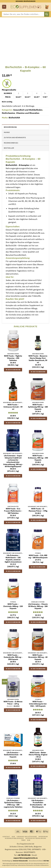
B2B (29, 840)
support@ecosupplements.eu (26, 858)
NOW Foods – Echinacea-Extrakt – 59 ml (13, 407)
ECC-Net (46, 861)
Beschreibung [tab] (10, 127)
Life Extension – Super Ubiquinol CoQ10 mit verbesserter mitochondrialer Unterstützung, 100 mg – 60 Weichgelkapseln (13, 461)
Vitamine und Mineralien (28, 113)
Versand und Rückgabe (27, 836)
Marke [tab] (7, 132)
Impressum (43, 836)
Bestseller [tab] (9, 148)
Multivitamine (8, 113)
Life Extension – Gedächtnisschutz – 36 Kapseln (13, 755)
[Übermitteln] (47, 14)
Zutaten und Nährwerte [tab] (15, 138)
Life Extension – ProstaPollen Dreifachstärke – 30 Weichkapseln (38, 804)
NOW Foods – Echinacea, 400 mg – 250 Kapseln (38, 458)
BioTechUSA (14, 118)
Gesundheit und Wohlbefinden (28, 110)
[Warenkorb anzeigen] (47, 7)
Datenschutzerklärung (36, 838)
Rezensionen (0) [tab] (11, 143)
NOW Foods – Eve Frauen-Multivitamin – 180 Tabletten (13, 511)
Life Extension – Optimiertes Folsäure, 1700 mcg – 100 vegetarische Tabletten (13, 804)
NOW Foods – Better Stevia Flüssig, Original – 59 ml (38, 755)
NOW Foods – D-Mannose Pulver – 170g (38, 510)
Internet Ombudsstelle (20, 861)
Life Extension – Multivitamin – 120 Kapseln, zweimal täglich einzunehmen (13, 559)
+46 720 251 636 (24, 855)
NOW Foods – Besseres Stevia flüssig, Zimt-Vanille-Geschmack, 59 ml (38, 359)
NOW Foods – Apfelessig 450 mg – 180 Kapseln (38, 407)
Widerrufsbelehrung (14, 838)
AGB (13, 836)
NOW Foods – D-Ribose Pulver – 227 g (13, 703)
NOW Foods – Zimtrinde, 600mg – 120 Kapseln (13, 606)
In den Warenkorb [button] (13, 370)
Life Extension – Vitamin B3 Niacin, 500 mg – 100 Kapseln (38, 606)
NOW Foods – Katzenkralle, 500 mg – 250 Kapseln (13, 657)
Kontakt (6, 836)
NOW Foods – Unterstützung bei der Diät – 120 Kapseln (38, 704)
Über (23, 840)
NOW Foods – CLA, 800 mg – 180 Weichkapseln (38, 556)
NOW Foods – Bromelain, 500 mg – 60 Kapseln (38, 657)
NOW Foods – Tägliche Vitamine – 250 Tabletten (13, 358)
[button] (4, 7)
